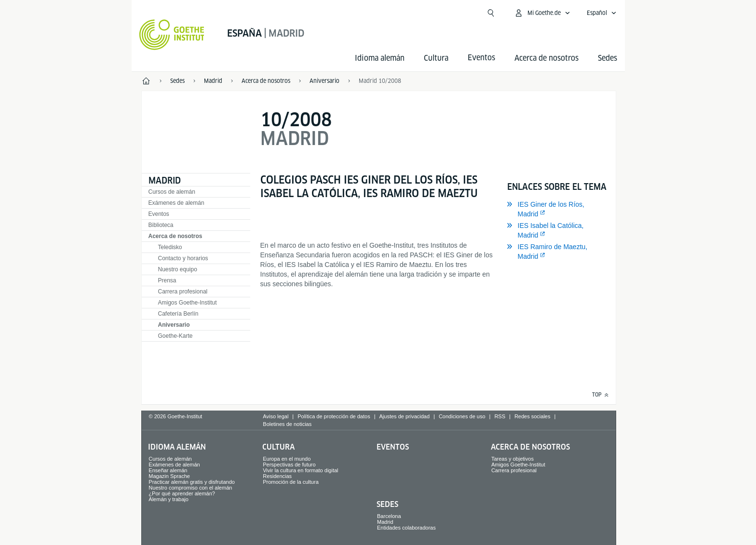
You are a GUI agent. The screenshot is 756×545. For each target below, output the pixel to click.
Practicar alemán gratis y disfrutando (192, 482)
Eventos (159, 214)
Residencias (277, 476)
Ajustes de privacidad (405, 416)
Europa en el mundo (287, 459)
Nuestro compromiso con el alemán (190, 488)
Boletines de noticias (287, 424)
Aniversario (174, 325)
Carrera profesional (183, 292)
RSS (500, 416)
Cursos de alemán (172, 192)
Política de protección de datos (334, 416)
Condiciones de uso (462, 416)
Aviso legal (276, 416)
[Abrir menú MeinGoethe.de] (542, 13)
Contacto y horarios (183, 258)
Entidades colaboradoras (406, 528)
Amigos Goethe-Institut (188, 303)
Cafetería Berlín (178, 314)
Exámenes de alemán (176, 203)
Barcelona (389, 516)
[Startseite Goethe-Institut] (172, 35)
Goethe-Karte (175, 336)
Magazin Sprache (169, 476)
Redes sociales (533, 416)
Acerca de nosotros (547, 58)
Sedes (607, 58)
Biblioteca (161, 225)
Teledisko (170, 247)
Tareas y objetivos (513, 459)
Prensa (167, 280)
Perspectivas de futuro (289, 465)
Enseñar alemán (168, 470)
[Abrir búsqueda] (491, 13)
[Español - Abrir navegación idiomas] (602, 13)
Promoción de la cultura (291, 482)
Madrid (165, 180)
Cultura (436, 58)
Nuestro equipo (178, 269)
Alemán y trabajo (169, 499)
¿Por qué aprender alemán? (182, 493)
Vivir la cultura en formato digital (300, 470)
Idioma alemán (380, 58)
